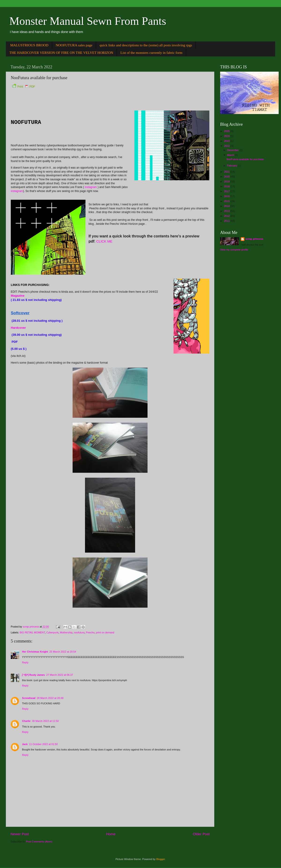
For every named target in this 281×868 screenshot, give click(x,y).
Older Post (201, 834)
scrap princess (254, 239)
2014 (227, 206)
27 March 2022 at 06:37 (60, 675)
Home (111, 834)
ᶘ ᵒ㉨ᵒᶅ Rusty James (33, 675)
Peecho (90, 632)
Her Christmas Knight (35, 652)
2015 (227, 201)
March (231, 155)
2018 (227, 186)
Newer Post (20, 834)
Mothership (66, 632)
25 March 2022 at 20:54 (63, 652)
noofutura (79, 632)
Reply (25, 662)
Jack (25, 744)
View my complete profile (234, 250)
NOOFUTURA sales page (74, 45)
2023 (227, 141)
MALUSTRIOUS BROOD (29, 45)
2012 (227, 216)
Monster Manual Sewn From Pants (88, 21)
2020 (227, 177)
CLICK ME (104, 241)
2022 (227, 146)
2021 (227, 172)
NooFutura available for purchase (245, 159)
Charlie (26, 721)
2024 (227, 136)
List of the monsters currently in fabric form (151, 53)
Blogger (161, 859)
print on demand (105, 632)
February (233, 166)
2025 (227, 131)
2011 (227, 221)
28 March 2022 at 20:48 (50, 698)
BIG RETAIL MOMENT (32, 632)
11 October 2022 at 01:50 (43, 744)
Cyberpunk (52, 632)
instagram (91, 187)
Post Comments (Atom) (39, 842)
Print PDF (24, 87)
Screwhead (29, 698)
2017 (227, 191)
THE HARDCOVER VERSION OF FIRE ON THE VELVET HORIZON (61, 53)
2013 (227, 211)
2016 (227, 196)
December (233, 150)
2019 (227, 181)
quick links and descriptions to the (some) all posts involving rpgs (146, 45)
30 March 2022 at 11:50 (45, 721)
